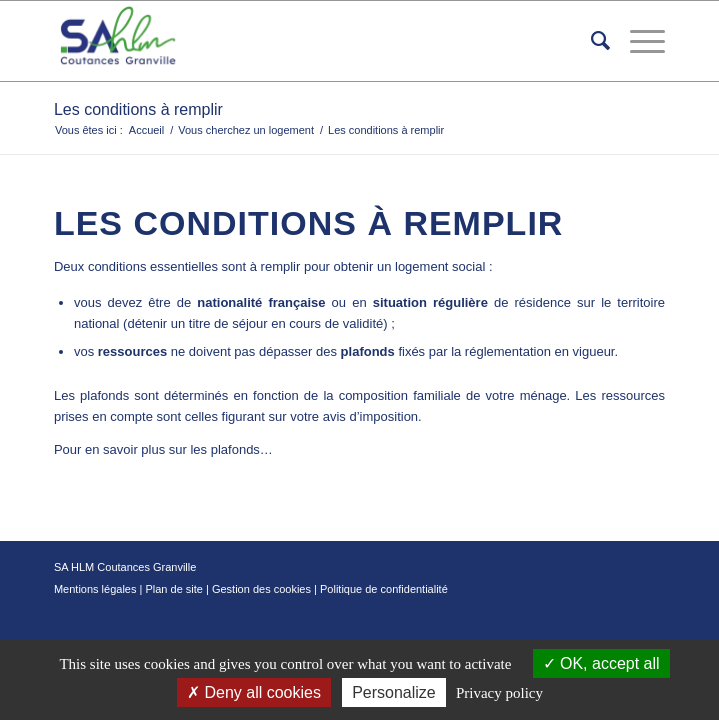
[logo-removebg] (298, 41)
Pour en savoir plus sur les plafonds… (163, 449)
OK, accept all (601, 663)
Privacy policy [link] (499, 693)
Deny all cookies (254, 692)
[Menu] (637, 41)
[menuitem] (590, 41)
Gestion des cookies (261, 589)
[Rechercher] (590, 41)
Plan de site (173, 589)
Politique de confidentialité (384, 589)
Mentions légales (95, 589)
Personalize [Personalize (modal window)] (394, 692)
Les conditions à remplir (138, 109)
